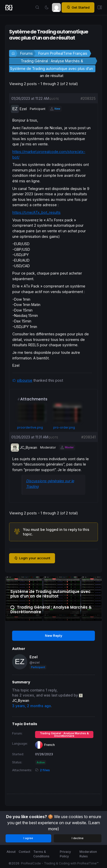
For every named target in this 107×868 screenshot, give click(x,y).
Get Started (78, 7)
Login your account (32, 558)
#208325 (88, 98)
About (11, 852)
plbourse (25, 380)
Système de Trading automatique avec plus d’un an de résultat (51, 69)
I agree (28, 838)
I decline (78, 838)
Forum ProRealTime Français (63, 53)
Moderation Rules (88, 854)
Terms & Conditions (41, 854)
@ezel (35, 662)
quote (54, 99)
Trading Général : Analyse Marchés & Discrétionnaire (52, 62)
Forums (26, 53)
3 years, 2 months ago (32, 706)
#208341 (88, 437)
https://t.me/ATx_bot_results (36, 212)
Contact (24, 852)
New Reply (54, 635)
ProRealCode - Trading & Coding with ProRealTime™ (60, 863)
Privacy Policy (65, 854)
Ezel (34, 657)
